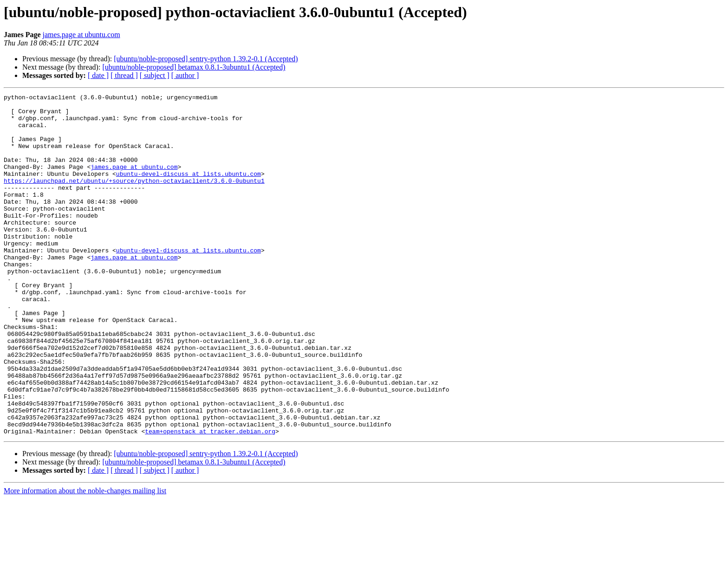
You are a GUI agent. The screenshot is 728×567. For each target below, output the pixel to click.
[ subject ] (155, 75)
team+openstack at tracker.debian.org (210, 499)
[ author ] (185, 75)
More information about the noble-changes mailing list (85, 559)
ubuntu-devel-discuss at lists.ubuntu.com (188, 190)
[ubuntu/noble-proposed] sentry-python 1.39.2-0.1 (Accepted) (206, 59)
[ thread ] (124, 75)
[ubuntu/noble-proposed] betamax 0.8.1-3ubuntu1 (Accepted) (194, 67)
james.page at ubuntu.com (81, 35)
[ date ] (98, 75)
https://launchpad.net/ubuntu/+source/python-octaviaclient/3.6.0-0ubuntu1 (134, 199)
